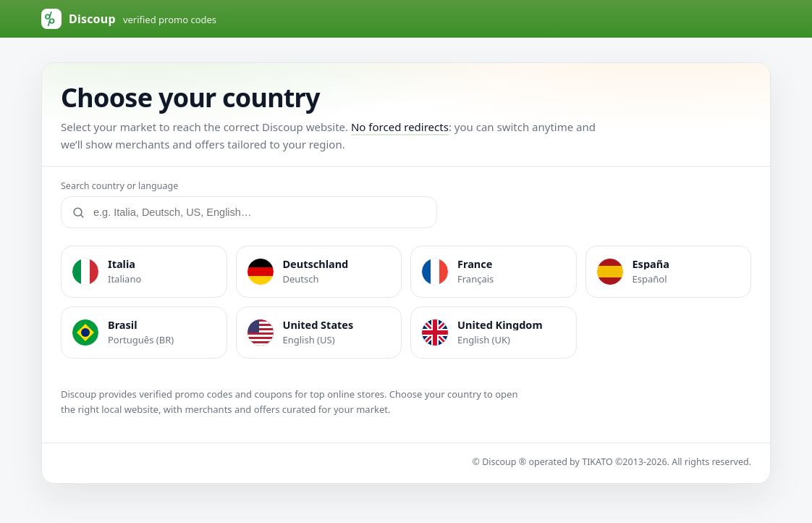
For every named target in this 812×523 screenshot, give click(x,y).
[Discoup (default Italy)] (129, 19)
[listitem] (144, 272)
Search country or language (119, 186)
